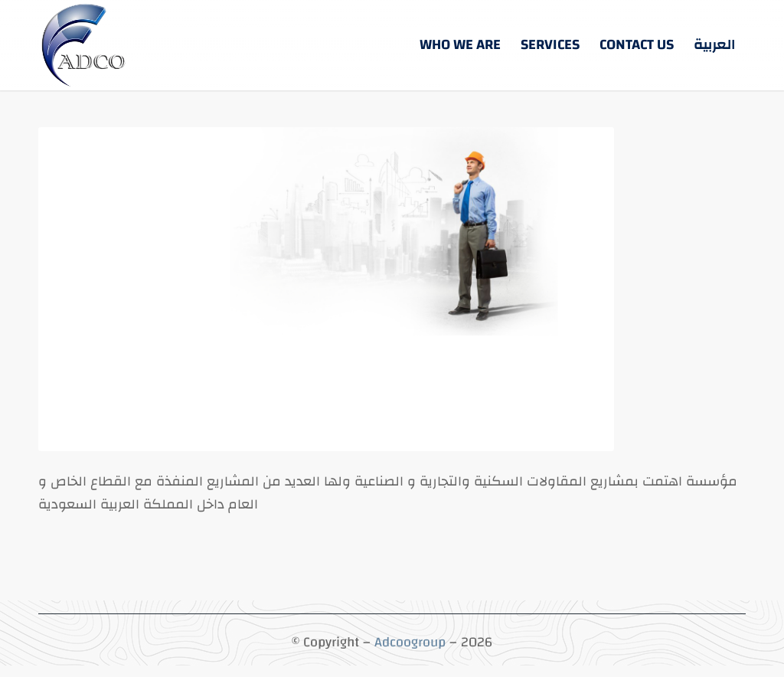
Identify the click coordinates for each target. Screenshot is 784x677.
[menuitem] (460, 45)
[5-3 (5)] (85, 45)
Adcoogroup (410, 642)
